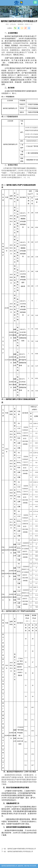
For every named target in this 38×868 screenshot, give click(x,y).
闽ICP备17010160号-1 (19, 865)
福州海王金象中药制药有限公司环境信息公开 (22, 849)
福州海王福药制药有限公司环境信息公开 (20, 851)
